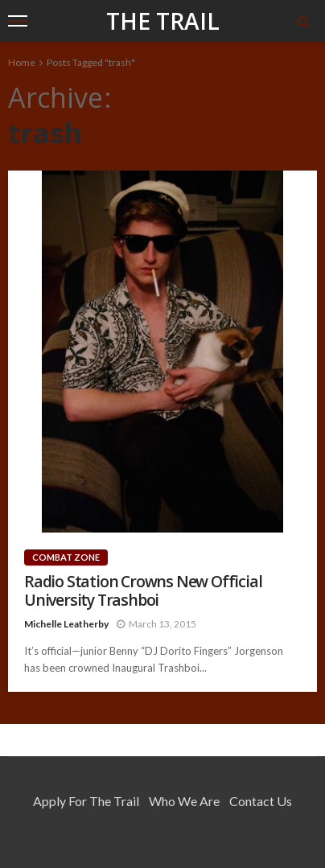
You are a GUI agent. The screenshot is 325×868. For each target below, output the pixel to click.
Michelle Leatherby (66, 624)
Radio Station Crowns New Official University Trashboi (143, 591)
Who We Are (184, 801)
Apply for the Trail (86, 801)
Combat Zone (66, 557)
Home (22, 62)
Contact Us (261, 801)
